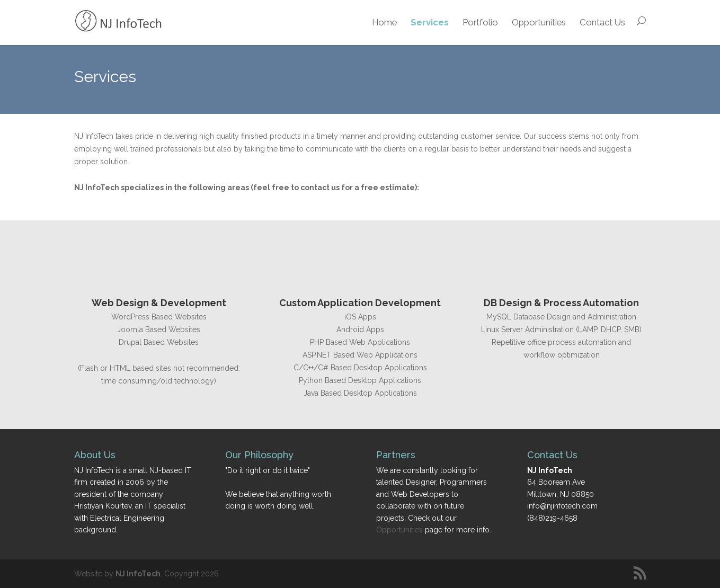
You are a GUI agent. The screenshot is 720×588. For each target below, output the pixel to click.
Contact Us (602, 22)
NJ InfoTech (138, 574)
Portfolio (480, 22)
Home (384, 22)
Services (430, 22)
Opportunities (539, 22)
